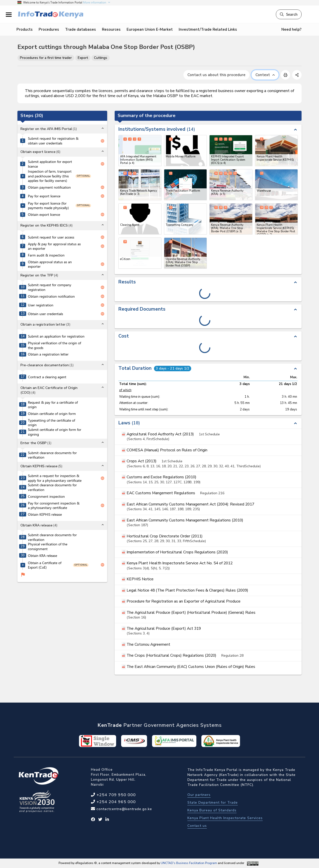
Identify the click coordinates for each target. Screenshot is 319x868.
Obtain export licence (44, 215)
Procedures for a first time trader (46, 58)
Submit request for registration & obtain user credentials (53, 141)
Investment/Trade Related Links (208, 29)
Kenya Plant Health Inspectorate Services (225, 818)
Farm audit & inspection (46, 255)
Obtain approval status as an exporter (50, 264)
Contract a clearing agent (47, 377)
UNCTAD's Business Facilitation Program (189, 863)
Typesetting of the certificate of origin (51, 423)
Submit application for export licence (50, 164)
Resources (111, 29)
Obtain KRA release (42, 556)
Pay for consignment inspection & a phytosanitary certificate (54, 506)
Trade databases (80, 29)
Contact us (197, 826)
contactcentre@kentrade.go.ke (124, 809)
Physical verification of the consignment (48, 547)
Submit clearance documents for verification (52, 455)
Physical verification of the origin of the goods (54, 345)
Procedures (49, 29)
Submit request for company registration (50, 287)
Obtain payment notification (49, 187)
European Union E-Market (150, 29)
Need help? (291, 29)
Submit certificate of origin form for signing (55, 432)
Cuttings (101, 58)
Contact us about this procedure (216, 75)
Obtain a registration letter (48, 354)
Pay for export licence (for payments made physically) (48, 206)
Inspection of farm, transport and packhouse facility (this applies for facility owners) (50, 176)
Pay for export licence (44, 196)
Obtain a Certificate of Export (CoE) (45, 565)
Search (289, 14)
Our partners (199, 795)
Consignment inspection (46, 496)
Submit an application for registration (56, 336)
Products (25, 29)
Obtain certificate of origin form (52, 414)
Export (83, 58)
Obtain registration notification (51, 296)
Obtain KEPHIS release (45, 514)
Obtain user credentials (45, 314)
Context (265, 75)
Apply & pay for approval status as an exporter (54, 246)
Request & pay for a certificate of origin (53, 405)
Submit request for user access (51, 237)
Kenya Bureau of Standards (212, 810)
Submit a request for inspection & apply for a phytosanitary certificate (55, 478)
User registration (41, 305)
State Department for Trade (213, 803)
